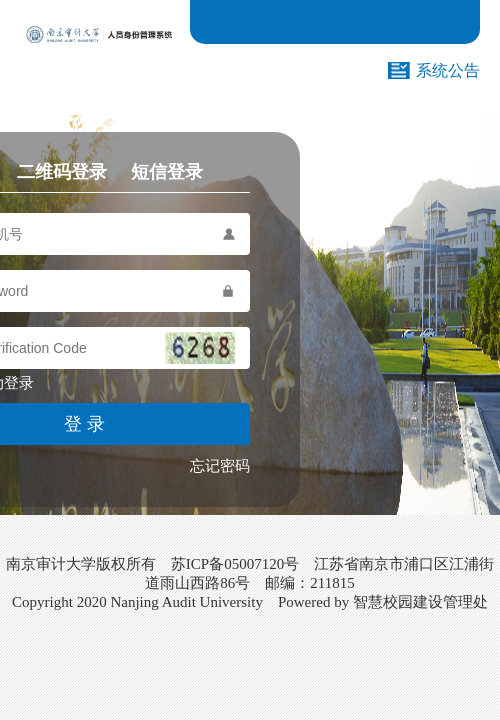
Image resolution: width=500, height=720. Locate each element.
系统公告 (448, 70)
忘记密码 (220, 466)
